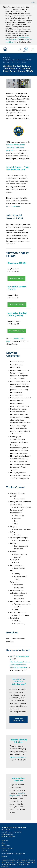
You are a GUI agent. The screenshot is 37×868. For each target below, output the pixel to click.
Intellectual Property (13, 40)
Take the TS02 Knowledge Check (19, 719)
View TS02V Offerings (17, 305)
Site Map (4, 856)
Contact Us (5, 840)
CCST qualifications (13, 206)
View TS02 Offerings (16, 278)
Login (33, 2)
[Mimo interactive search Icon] (26, 49)
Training (6, 57)
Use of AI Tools (24, 38)
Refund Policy (6, 851)
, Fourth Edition (20, 665)
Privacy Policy (6, 846)
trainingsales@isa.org (18, 757)
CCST (12, 656)
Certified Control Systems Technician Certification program (16, 147)
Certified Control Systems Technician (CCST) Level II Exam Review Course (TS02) (17, 61)
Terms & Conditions (7, 848)
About (3, 843)
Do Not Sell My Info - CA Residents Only (13, 854)
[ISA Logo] (10, 49)
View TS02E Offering (17, 331)
